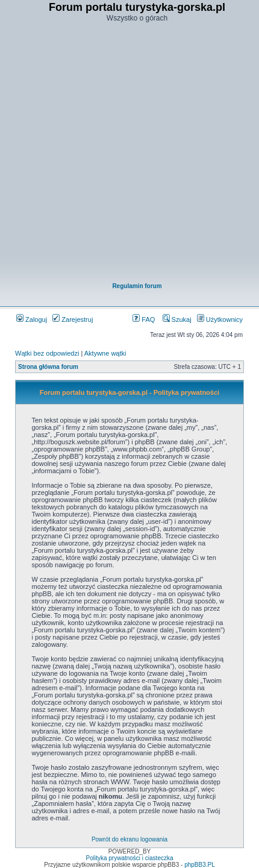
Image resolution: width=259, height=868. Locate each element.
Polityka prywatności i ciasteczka (129, 858)
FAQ (144, 319)
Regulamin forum (137, 286)
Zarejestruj (73, 319)
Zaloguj (32, 319)
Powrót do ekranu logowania (129, 839)
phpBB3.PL (200, 865)
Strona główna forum (48, 367)
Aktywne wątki (105, 353)
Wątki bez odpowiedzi (47, 353)
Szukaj (177, 319)
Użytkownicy (220, 319)
